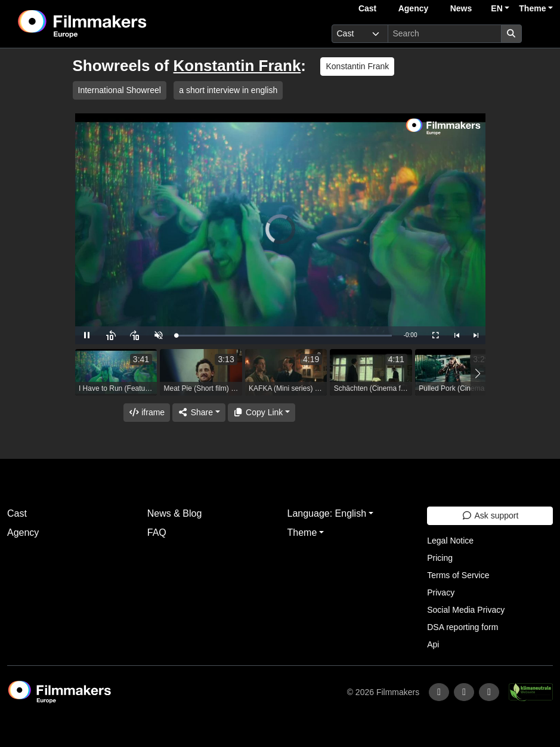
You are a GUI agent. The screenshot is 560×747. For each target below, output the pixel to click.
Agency (414, 8)
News (461, 8)
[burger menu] (540, 34)
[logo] (112, 24)
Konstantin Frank (237, 66)
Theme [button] (532, 8)
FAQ (157, 533)
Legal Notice (450, 541)
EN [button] (496, 8)
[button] (478, 374)
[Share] (199, 413)
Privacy (441, 592)
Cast (367, 8)
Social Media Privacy (466, 610)
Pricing (440, 558)
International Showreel (120, 90)
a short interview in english (228, 90)
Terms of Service (458, 575)
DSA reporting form (462, 627)
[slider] (284, 336)
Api (433, 644)
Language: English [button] (327, 513)
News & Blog (175, 513)
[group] (116, 372)
